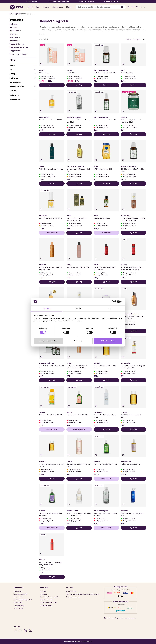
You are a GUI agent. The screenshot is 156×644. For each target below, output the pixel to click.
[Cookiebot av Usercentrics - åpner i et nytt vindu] (113, 302)
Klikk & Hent (18, 603)
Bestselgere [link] (58, 7)
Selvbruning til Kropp (19, 54)
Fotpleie (14, 34)
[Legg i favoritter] (41, 64)
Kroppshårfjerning (18, 44)
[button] (122, 7)
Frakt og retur (18, 597)
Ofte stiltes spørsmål (20, 594)
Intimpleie (15, 41)
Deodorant (14, 27)
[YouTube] (31, 630)
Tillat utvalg (78, 341)
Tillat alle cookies (108, 341)
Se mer (42, 34)
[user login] (133, 7)
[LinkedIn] (26, 630)
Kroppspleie (17, 14)
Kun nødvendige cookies (48, 341)
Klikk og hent (106, 233)
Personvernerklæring (73, 597)
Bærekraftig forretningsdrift (49, 597)
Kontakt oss (18, 591)
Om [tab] (109, 308)
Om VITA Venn (71, 591)
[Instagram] (21, 630)
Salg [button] (38, 7)
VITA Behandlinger (46, 606)
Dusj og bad (15, 31)
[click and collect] (141, 7)
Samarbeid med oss (46, 600)
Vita (11, 14)
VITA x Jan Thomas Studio (48, 603)
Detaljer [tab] (78, 308)
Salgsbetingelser (19, 606)
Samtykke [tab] (47, 308)
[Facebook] (15, 630)
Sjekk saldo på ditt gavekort (23, 600)
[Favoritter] (137, 7)
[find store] (129, 7)
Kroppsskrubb (15, 51)
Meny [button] (30, 7)
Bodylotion (14, 24)
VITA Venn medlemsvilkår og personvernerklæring (83, 594)
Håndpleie (15, 37)
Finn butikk (44, 594)
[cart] (145, 7)
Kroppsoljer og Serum (29, 14)
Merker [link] (69, 7)
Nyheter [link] (46, 7)
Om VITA (43, 591)
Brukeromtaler (18, 608)
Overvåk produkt (52, 233)
